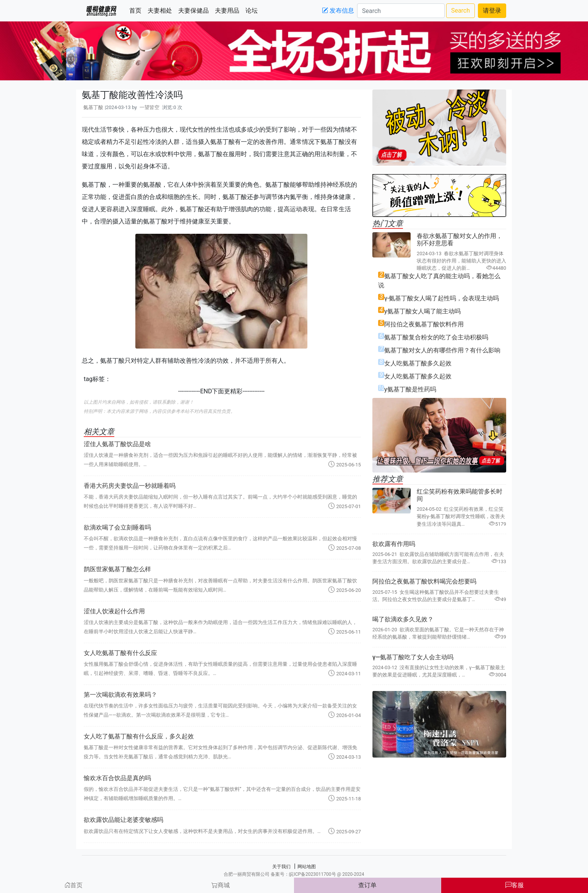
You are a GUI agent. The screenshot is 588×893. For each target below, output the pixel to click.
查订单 (367, 885)
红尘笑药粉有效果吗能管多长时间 (460, 495)
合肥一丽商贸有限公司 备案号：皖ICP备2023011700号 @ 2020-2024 (294, 874)
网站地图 (307, 867)
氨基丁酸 (93, 107)
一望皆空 (149, 107)
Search (460, 11)
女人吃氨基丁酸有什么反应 (120, 653)
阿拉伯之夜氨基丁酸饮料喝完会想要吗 (424, 581)
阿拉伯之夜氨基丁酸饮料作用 (424, 324)
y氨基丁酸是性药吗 (410, 389)
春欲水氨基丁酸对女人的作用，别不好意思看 (460, 240)
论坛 (253, 10)
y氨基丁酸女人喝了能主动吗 (422, 311)
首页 (137, 10)
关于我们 (281, 867)
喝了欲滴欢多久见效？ (403, 619)
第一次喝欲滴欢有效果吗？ (120, 695)
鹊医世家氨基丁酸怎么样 (117, 569)
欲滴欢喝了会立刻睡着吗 (117, 527)
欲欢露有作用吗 (394, 544)
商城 (221, 885)
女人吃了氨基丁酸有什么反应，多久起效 (139, 736)
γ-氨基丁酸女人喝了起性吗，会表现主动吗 (442, 298)
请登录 (492, 11)
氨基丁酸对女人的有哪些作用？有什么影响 (442, 350)
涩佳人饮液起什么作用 (114, 611)
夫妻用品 (229, 10)
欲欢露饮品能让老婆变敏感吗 (123, 820)
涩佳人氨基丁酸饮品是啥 (117, 444)
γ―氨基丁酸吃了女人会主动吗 (413, 657)
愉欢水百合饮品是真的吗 (117, 778)
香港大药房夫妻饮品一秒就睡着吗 (130, 486)
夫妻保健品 (195, 10)
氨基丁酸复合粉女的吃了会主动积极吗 (436, 337)
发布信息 (338, 11)
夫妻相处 (161, 10)
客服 (515, 885)
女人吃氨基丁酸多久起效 (418, 363)
